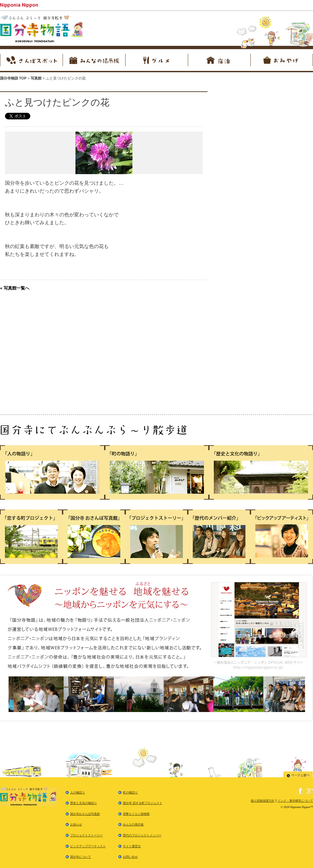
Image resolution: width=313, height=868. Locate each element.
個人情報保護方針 (263, 801)
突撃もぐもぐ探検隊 (136, 814)
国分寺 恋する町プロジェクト (143, 803)
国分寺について (81, 857)
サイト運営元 (132, 846)
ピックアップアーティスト (88, 846)
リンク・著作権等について (295, 801)
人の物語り (78, 792)
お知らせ (76, 824)
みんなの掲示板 (133, 824)
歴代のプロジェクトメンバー (142, 835)
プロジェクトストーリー (86, 835)
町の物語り (130, 792)
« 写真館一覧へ (15, 288)
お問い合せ (130, 857)
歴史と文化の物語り (84, 803)
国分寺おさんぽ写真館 (85, 814)
